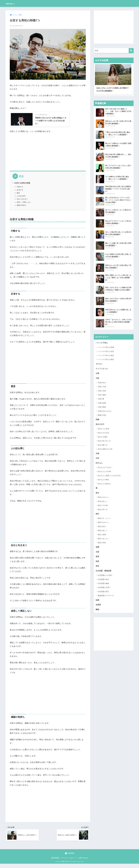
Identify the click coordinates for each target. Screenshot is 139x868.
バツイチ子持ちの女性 (106, 349)
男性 (98, 565)
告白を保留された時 (105, 447)
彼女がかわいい (103, 496)
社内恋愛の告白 (103, 579)
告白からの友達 (103, 427)
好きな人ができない (105, 466)
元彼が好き (102, 380)
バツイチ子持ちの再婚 (106, 345)
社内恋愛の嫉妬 (103, 583)
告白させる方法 (103, 431)
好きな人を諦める (104, 482)
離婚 (98, 609)
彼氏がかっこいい (104, 517)
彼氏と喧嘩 (102, 533)
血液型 (98, 604)
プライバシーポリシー (69, 862)
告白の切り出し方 (104, 439)
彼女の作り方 (103, 508)
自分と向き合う (22, 203)
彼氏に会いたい (103, 537)
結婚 (98, 599)
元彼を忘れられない (105, 409)
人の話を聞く (22, 200)
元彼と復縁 (102, 393)
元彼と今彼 (102, 385)
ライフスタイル (102, 366)
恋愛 (98, 546)
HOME (70, 858)
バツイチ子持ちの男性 (106, 357)
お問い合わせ (83, 862)
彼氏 (98, 512)
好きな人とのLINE (104, 470)
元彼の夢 (101, 397)
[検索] (131, 51)
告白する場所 (103, 435)
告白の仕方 (100, 422)
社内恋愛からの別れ (105, 575)
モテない (99, 361)
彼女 (98, 491)
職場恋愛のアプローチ (106, 595)
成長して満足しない (24, 206)
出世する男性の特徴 (22, 187)
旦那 (98, 551)
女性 (98, 456)
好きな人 (99, 461)
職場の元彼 (102, 413)
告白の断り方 (103, 443)
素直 (18, 196)
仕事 (98, 371)
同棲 (98, 417)
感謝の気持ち (22, 209)
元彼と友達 (102, 389)
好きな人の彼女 (103, 478)
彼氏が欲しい (103, 529)
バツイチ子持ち (102, 340)
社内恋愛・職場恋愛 (104, 570)
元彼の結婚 (102, 401)
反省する (20, 193)
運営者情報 (55, 862)
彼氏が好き (102, 525)
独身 (98, 560)
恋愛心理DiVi (14, 3)
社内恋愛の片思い (104, 587)
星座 (98, 556)
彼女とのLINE (103, 504)
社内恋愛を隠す (103, 591)
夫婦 (98, 452)
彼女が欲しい (103, 500)
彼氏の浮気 (102, 541)
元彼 (98, 376)
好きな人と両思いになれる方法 (109, 474)
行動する (20, 190)
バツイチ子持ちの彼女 (106, 353)
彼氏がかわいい (103, 521)
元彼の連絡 (102, 405)
